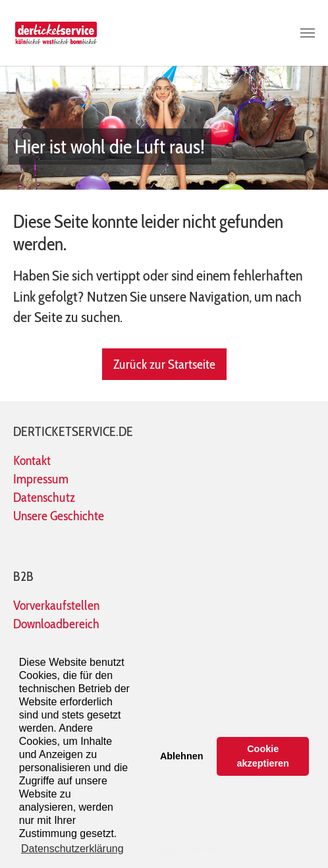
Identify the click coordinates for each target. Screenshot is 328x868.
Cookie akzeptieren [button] (263, 756)
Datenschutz (44, 497)
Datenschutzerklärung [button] (72, 849)
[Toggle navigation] (308, 33)
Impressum (41, 479)
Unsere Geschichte (59, 516)
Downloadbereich (56, 624)
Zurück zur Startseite (164, 364)
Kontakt (32, 460)
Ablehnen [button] (182, 756)
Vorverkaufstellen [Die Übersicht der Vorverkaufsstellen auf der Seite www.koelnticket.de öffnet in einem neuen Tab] (56, 605)
